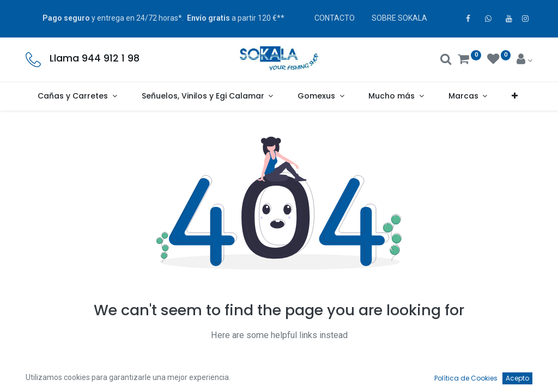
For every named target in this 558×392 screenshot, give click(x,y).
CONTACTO (335, 18)
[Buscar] (446, 60)
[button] (515, 96)
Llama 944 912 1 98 (95, 58)
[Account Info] (524, 60)
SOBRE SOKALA (399, 18)
